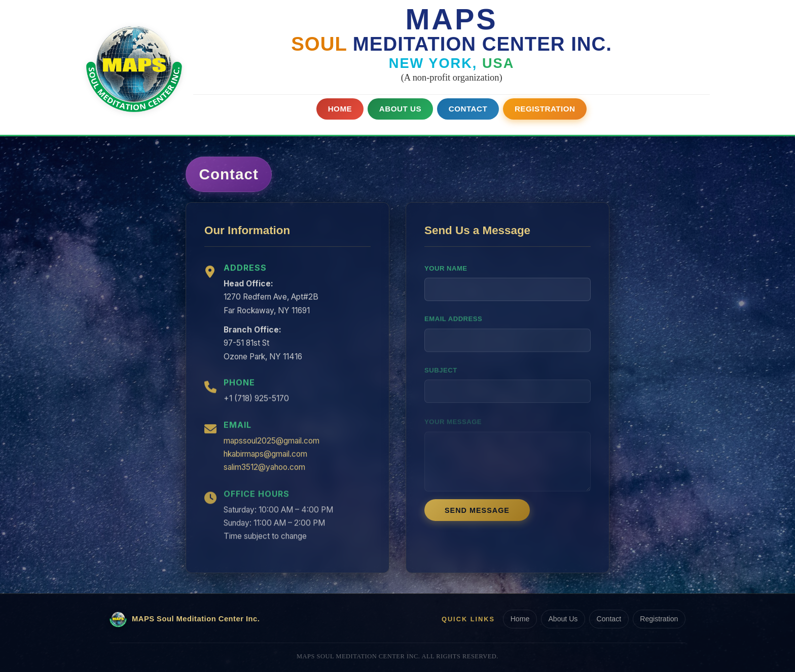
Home (339, 108)
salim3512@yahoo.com (264, 472)
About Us (400, 108)
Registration (546, 108)
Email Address (454, 327)
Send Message (477, 515)
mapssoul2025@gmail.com (272, 445)
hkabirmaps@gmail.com (265, 458)
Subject (441, 366)
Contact (468, 108)
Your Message (453, 416)
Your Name (446, 276)
